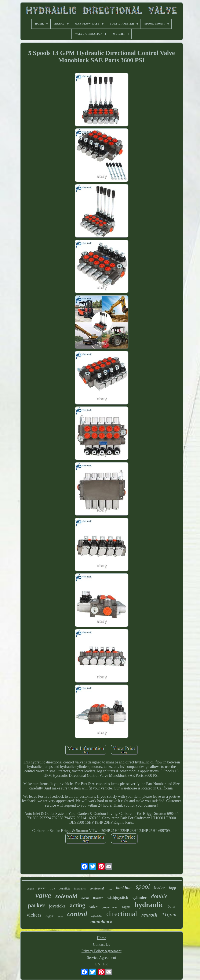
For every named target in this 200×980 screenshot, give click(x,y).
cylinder (140, 897)
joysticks (57, 906)
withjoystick (118, 897)
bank (171, 906)
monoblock (101, 922)
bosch (52, 889)
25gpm (30, 889)
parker (36, 905)
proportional (110, 907)
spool (143, 886)
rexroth (149, 915)
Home (102, 938)
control (77, 914)
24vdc (60, 917)
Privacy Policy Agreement (101, 951)
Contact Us (101, 944)
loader (159, 888)
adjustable (97, 916)
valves (94, 907)
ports (42, 888)
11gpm (169, 915)
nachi (85, 898)
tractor (98, 898)
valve (43, 896)
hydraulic (149, 905)
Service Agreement (101, 958)
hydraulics (80, 889)
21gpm (50, 916)
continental (97, 889)
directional (122, 914)
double (159, 896)
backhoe (124, 888)
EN (98, 964)
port (110, 889)
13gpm (126, 907)
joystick (65, 888)
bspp (172, 888)
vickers (34, 915)
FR (105, 964)
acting (77, 905)
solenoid (66, 896)
